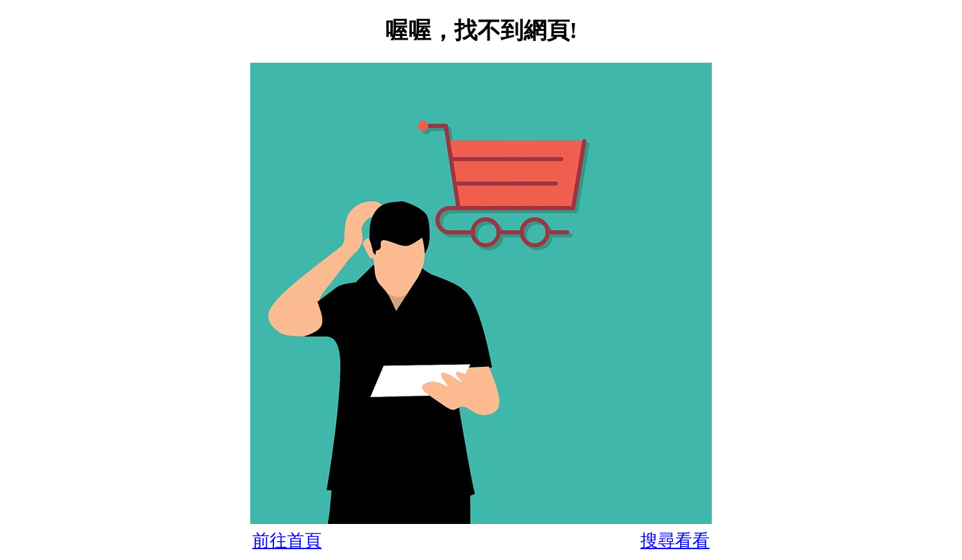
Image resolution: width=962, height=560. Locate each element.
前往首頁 (287, 541)
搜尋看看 (675, 541)
